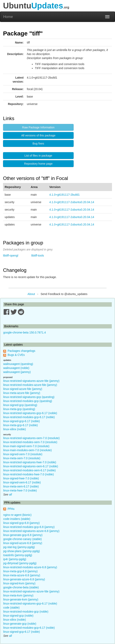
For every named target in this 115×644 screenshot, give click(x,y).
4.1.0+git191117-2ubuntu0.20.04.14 (72, 202)
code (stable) (11, 608)
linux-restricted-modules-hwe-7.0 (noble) (29, 474)
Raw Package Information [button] (38, 127)
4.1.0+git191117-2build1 (64, 195)
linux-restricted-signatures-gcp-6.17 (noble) (30, 413)
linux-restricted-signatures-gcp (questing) (29, 397)
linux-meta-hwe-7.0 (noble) (20, 490)
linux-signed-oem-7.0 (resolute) (23, 454)
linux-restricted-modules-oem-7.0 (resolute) (30, 442)
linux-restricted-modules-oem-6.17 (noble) (29, 470)
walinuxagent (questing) (18, 364)
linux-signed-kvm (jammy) (19, 583)
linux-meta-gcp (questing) (19, 409)
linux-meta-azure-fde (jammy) (22, 393)
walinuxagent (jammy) (17, 372)
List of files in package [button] (38, 156)
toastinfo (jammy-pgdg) (18, 555)
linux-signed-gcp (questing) (20, 405)
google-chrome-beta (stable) (21, 587)
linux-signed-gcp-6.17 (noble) (21, 421)
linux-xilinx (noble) (15, 429)
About (31, 294)
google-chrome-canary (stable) (22, 539)
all (10, 494)
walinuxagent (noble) (16, 368)
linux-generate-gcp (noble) (20, 624)
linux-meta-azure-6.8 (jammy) (22, 575)
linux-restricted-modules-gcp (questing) (28, 401)
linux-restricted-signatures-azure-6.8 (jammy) (31, 531)
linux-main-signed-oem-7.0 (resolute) (26, 446)
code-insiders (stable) (17, 519)
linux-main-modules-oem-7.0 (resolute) (27, 450)
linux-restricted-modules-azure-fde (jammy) (30, 385)
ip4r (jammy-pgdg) (15, 559)
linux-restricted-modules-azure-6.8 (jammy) (30, 567)
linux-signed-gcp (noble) (18, 616)
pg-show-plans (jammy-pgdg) (21, 551)
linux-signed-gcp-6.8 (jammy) (21, 523)
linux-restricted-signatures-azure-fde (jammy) (31, 381)
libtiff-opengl (11, 256)
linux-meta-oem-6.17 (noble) (21, 486)
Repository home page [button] (38, 164)
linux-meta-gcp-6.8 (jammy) (20, 571)
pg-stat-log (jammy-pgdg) (19, 547)
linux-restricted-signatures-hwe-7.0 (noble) (30, 462)
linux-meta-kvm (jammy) (18, 595)
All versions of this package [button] (38, 135)
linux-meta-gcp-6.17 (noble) (20, 425)
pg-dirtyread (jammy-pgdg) (20, 563)
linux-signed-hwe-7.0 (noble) (21, 478)
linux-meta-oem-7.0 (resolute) (22, 458)
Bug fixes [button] (38, 143)
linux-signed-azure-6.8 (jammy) (23, 543)
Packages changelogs (21, 351)
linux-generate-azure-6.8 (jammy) (24, 579)
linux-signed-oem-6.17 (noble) (22, 482)
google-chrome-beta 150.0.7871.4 (25, 332)
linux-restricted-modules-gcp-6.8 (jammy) (29, 527)
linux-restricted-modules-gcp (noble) (26, 612)
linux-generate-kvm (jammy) (21, 599)
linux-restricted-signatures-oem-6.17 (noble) (31, 466)
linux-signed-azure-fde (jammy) (23, 389)
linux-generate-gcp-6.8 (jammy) (23, 535)
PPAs (11, 509)
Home (8, 17)
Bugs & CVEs (16, 355)
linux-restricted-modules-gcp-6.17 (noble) (29, 417)
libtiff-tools (38, 256)
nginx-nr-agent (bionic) (17, 515)
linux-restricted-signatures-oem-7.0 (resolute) (31, 438)
